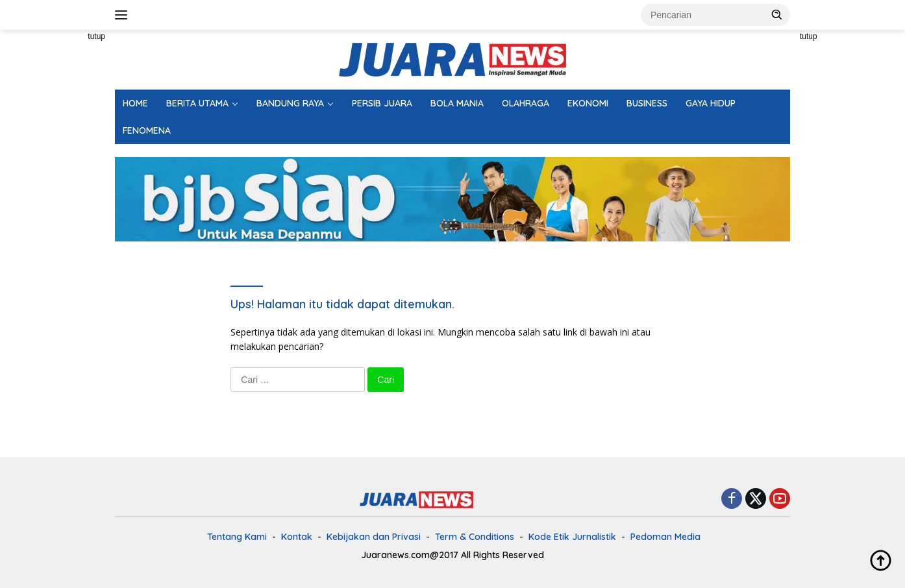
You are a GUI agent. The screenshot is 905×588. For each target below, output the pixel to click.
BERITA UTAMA (197, 103)
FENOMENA (147, 130)
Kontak (297, 537)
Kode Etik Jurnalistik (572, 537)
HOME (135, 103)
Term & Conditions (475, 537)
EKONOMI (588, 103)
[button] (777, 14)
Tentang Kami (237, 537)
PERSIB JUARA (382, 103)
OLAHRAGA (526, 103)
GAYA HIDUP (711, 103)
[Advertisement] (56, 225)
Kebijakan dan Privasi (374, 537)
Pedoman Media (665, 537)
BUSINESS (647, 103)
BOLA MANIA (457, 103)
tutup (96, 36)
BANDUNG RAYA (290, 103)
